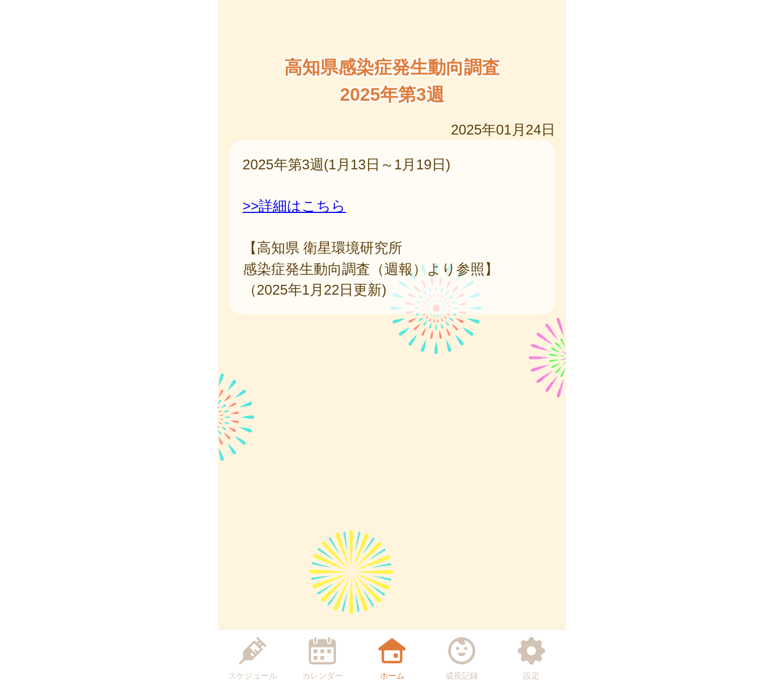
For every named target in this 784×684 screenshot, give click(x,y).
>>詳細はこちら (295, 206)
